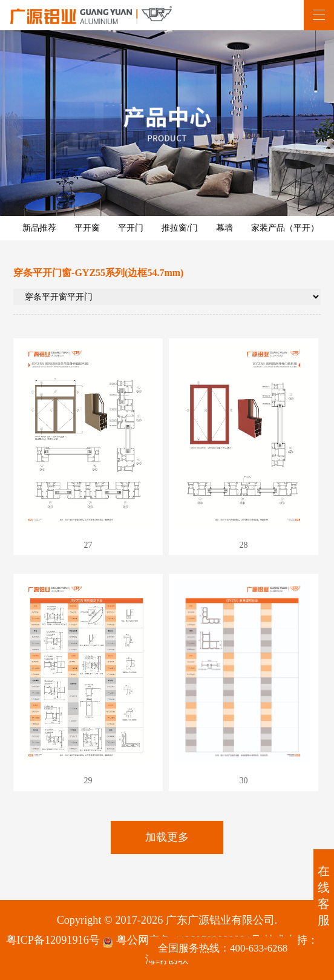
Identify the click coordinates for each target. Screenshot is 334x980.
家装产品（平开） (285, 228)
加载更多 (167, 837)
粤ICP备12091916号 (53, 940)
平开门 (131, 228)
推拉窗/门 (180, 228)
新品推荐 (39, 228)
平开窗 (87, 228)
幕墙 (224, 228)
